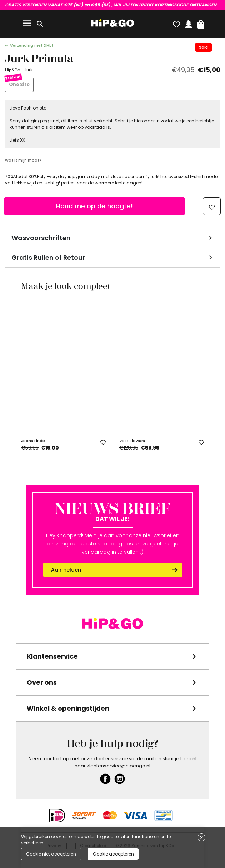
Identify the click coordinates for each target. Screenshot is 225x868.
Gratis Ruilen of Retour (48, 257)
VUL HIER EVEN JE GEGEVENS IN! (113, 5)
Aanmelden (66, 570)
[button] (201, 23)
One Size (19, 84)
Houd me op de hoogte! (94, 206)
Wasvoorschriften (41, 238)
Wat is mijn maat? (23, 160)
